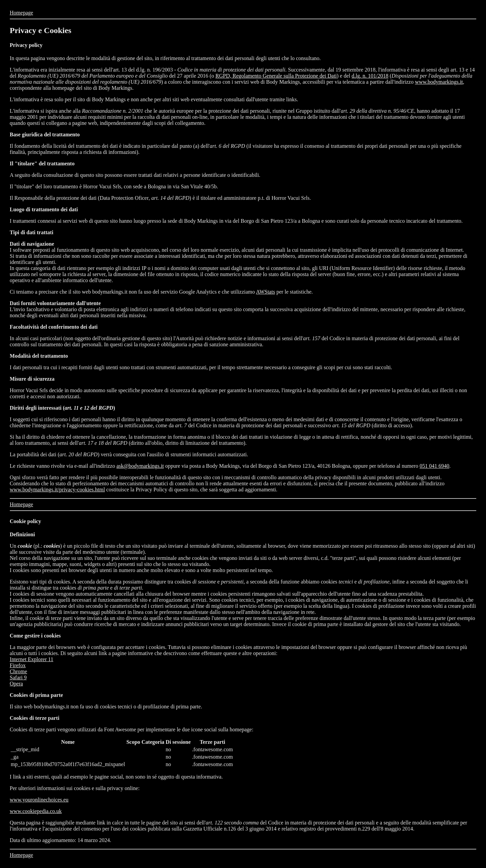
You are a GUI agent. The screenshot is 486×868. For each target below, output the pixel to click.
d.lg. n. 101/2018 (370, 76)
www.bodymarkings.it (439, 82)
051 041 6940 (434, 466)
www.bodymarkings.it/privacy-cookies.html (57, 490)
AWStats (265, 292)
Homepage (21, 13)
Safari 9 (18, 677)
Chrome (19, 671)
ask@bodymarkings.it (140, 466)
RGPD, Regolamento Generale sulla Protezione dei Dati (276, 76)
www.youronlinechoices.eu (39, 800)
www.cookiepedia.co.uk (36, 811)
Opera (16, 684)
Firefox (18, 665)
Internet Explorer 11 (32, 659)
